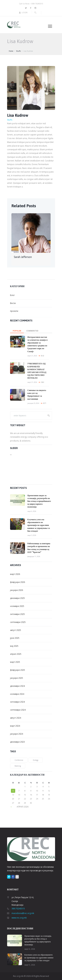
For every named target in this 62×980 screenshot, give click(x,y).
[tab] (17, 330)
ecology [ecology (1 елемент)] (36, 760)
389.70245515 (18, 909)
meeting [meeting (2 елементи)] (18, 766)
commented (32, 331)
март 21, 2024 (32, 356)
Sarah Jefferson (23, 257)
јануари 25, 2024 (33, 403)
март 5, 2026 (32, 535)
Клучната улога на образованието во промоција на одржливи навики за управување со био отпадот (39, 525)
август (16, 630)
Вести (13, 303)
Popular (17, 331)
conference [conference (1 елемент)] (19, 760)
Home (11, 51)
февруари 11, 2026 (34, 556)
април (16, 654)
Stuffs (18, 51)
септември (18, 622)
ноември (17, 606)
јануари (17, 590)
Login (25, 12)
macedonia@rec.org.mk (23, 913)
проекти (14, 311)
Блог (12, 295)
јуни (15, 638)
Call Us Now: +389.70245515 (31, 4)
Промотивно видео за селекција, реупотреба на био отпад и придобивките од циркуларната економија (39, 501)
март (15, 574)
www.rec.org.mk (19, 918)
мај (14, 646)
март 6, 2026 (32, 511)
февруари (18, 582)
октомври (17, 614)
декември (17, 598)
